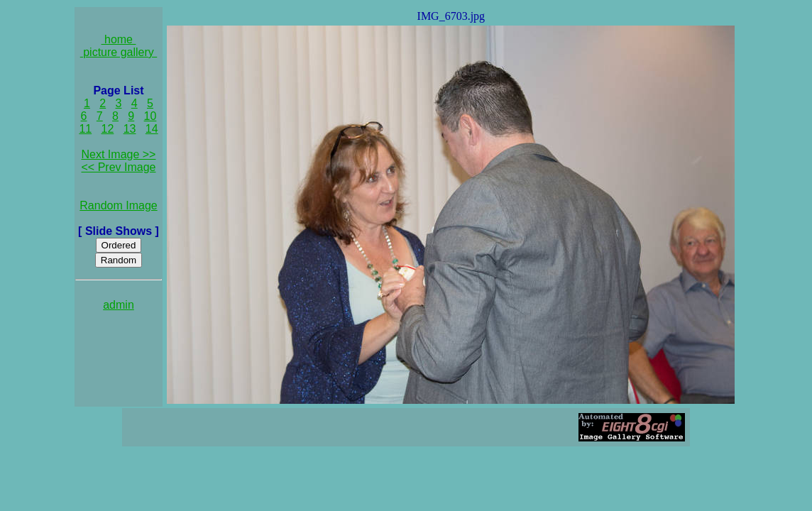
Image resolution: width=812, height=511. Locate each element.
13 (130, 129)
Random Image (118, 205)
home (119, 39)
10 (150, 116)
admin (119, 305)
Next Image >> (119, 154)
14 (152, 129)
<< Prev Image (119, 167)
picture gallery (119, 52)
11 (85, 129)
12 (108, 129)
